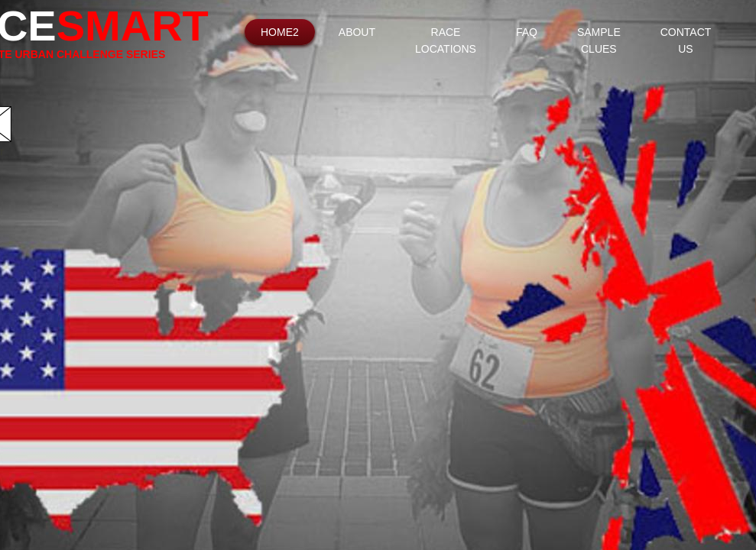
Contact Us (686, 40)
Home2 (280, 32)
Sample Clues (599, 40)
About (357, 32)
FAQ (527, 32)
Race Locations (446, 40)
